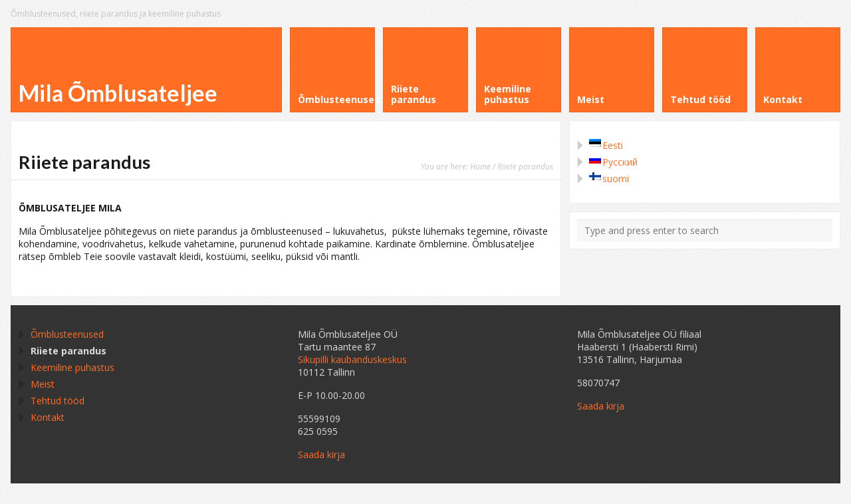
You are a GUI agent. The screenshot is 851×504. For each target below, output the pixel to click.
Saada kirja (321, 454)
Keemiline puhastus (72, 367)
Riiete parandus (68, 351)
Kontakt (48, 417)
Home (480, 166)
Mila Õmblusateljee (118, 93)
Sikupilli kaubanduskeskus (352, 359)
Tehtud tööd (58, 401)
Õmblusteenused (67, 334)
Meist (43, 384)
